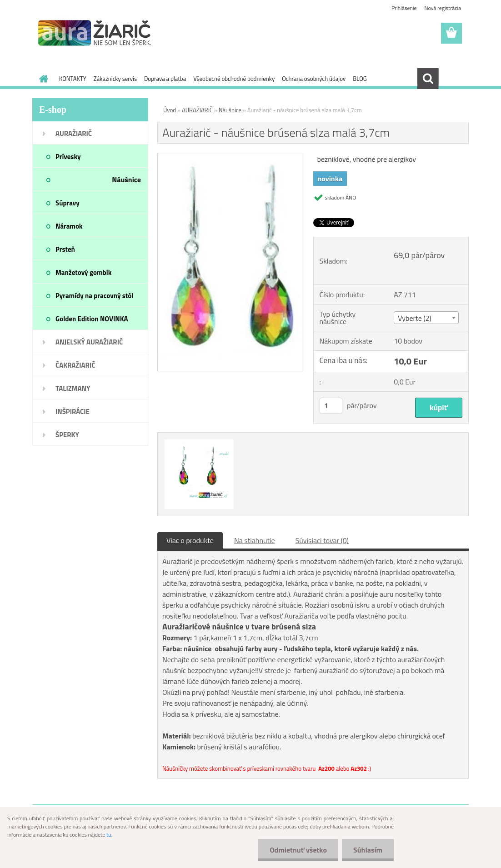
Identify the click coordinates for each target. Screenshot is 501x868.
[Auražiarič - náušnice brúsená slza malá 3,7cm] (230, 157)
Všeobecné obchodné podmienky (234, 79)
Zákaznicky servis (115, 79)
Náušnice (231, 110)
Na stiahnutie (255, 540)
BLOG (360, 79)
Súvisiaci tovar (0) (322, 540)
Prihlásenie (404, 8)
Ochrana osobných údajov (314, 79)
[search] (428, 79)
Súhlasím (368, 850)
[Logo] (95, 34)
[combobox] (426, 318)
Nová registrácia (443, 8)
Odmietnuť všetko (298, 850)
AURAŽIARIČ (198, 110)
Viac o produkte (190, 540)
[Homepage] (42, 79)
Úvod (170, 110)
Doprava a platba (165, 79)
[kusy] (331, 406)
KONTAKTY (73, 79)
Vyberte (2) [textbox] (415, 318)
